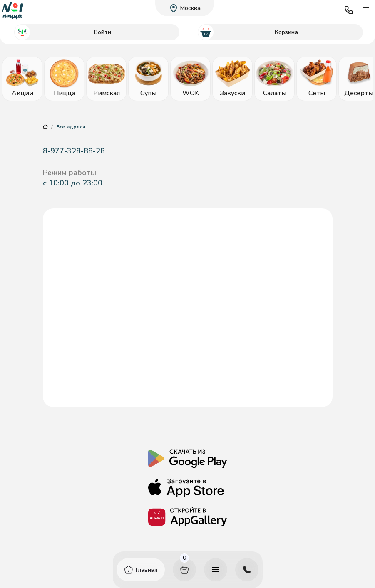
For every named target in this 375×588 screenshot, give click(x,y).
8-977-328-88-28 (74, 151)
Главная (147, 570)
